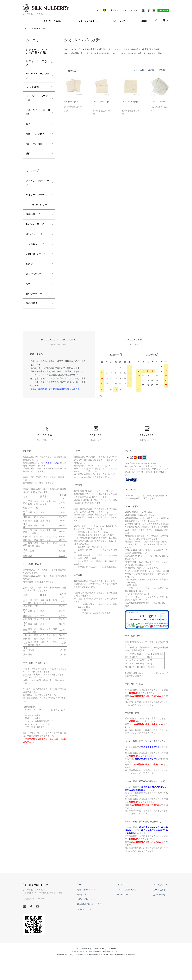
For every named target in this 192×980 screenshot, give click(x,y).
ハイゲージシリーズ (36, 204)
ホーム (26, 28)
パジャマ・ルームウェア (36, 76)
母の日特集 (32, 326)
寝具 (29, 128)
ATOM (132, 917)
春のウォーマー (35, 315)
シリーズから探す (86, 21)
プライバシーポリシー (96, 932)
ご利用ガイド (111, 10)
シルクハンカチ (158, 102)
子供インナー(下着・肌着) (36, 115)
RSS (125, 917)
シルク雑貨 (32, 88)
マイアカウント (130, 10)
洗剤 (29, 159)
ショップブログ (130, 907)
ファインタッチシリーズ (36, 189)
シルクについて (118, 21)
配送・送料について (95, 912)
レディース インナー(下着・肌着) (36, 51)
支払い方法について (95, 922)
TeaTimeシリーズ (36, 242)
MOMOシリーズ (35, 252)
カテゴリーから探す (53, 21)
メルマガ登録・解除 (132, 912)
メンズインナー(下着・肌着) (37, 100)
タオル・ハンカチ (39, 28)
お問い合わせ (161, 917)
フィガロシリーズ (36, 263)
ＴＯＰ (95, 10)
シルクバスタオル (72, 102)
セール (30, 305)
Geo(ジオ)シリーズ (37, 273)
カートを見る (161, 912)
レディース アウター (36, 63)
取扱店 (144, 21)
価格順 (151, 70)
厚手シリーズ (34, 232)
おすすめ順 (139, 70)
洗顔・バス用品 (35, 149)
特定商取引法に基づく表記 (98, 927)
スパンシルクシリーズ (36, 219)
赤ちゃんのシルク (36, 294)
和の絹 (30, 284)
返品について (92, 917)
